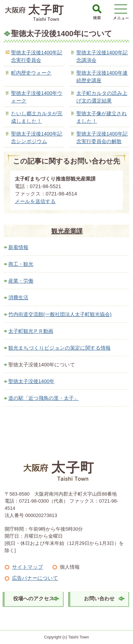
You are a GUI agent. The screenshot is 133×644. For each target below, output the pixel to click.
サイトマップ (28, 567)
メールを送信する (35, 201)
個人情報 (70, 567)
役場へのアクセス (34, 599)
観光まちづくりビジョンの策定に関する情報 (59, 348)
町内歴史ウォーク (31, 73)
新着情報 (18, 247)
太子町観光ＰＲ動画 (31, 331)
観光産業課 (67, 231)
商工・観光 (21, 264)
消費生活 (18, 297)
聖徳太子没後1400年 (31, 381)
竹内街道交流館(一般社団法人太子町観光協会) (60, 314)
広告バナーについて (35, 578)
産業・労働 (21, 281)
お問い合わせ (99, 599)
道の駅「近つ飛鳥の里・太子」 (44, 398)
